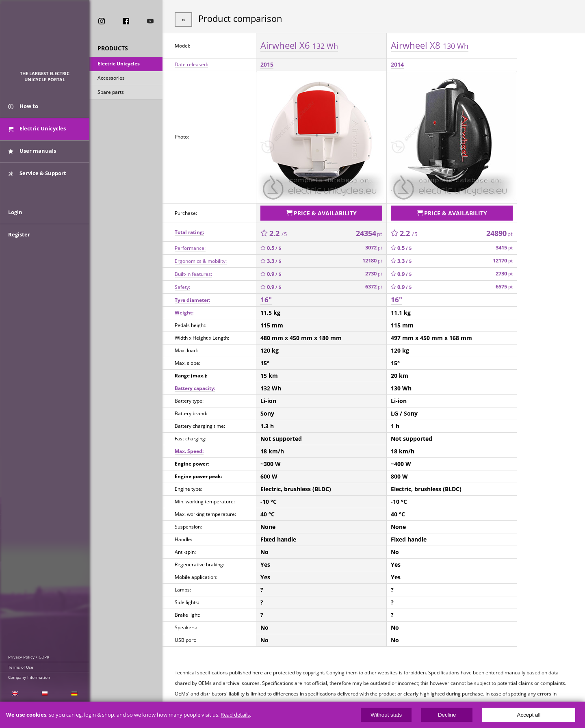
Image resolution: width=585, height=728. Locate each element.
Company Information (29, 677)
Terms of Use (21, 667)
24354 (369, 231)
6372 (374, 285)
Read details (235, 715)
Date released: (191, 64)
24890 (499, 231)
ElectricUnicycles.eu (45, 39)
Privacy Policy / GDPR (29, 657)
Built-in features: (193, 272)
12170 (503, 259)
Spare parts (111, 93)
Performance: (190, 246)
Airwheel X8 (430, 44)
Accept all (529, 715)
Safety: (182, 285)
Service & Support (37, 176)
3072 (374, 246)
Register (19, 240)
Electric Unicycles (119, 64)
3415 (504, 246)
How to (23, 109)
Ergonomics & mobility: (201, 259)
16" (266, 298)
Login (15, 218)
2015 (267, 64)
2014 (397, 64)
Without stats (386, 715)
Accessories (111, 79)
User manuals (32, 154)
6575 (504, 285)
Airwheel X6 (299, 44)
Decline (447, 715)
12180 (372, 259)
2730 (374, 272)
